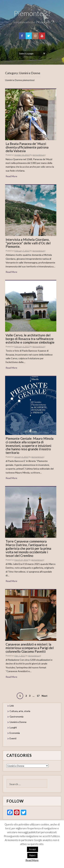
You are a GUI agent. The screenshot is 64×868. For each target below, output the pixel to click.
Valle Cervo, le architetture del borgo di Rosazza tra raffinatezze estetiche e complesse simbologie (30, 339)
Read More (11, 176)
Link (12, 706)
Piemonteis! (32, 13)
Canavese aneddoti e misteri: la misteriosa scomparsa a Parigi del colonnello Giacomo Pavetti (30, 648)
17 (38, 696)
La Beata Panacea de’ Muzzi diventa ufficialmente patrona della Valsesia (27, 147)
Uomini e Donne (18, 722)
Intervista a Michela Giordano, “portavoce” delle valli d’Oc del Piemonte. (28, 243)
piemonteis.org (39, 155)
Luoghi (13, 727)
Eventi (13, 738)
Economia (15, 733)
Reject (32, 855)
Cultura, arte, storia (20, 711)
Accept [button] (33, 849)
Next (45, 696)
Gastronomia (16, 717)
